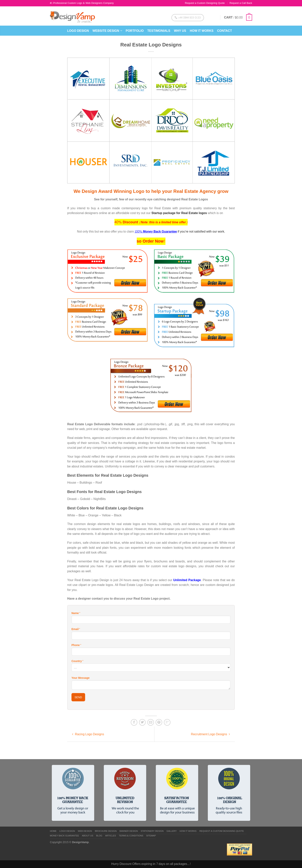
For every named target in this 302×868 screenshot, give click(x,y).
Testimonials (159, 31)
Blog (99, 836)
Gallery (172, 831)
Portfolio (135, 31)
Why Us (180, 31)
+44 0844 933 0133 (187, 18)
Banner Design (129, 831)
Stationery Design (152, 831)
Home (53, 831)
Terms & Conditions (131, 836)
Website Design (106, 31)
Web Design (85, 831)
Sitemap (151, 836)
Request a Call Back (241, 3)
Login (212, 17)
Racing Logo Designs (88, 734)
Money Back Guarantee (64, 836)
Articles (111, 836)
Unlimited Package (187, 580)
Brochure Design (106, 831)
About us (88, 836)
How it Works (202, 31)
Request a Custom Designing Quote (205, 3)
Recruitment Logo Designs (210, 734)
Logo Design (78, 31)
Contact (224, 31)
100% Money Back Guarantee (156, 231)
